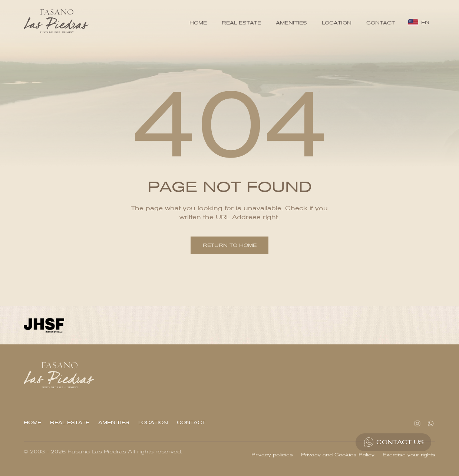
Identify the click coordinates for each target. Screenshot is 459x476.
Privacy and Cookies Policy (338, 455)
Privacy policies (272, 455)
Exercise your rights (409, 455)
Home (198, 23)
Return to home (230, 245)
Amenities (291, 23)
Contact (381, 23)
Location (337, 23)
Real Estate (241, 23)
